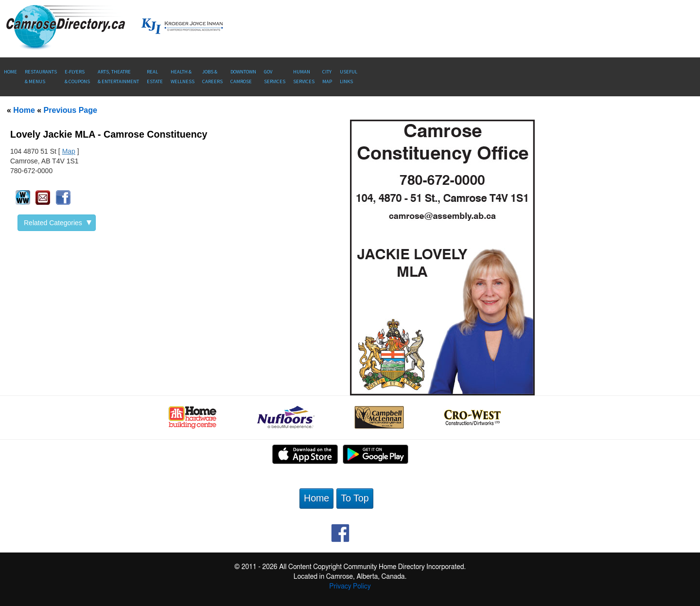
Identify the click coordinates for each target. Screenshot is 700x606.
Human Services (304, 77)
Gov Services (275, 77)
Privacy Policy (350, 587)
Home (10, 72)
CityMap (327, 77)
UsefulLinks (349, 77)
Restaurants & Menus (41, 77)
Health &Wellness (183, 77)
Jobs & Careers (212, 77)
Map (69, 151)
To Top (355, 498)
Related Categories (58, 223)
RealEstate (155, 77)
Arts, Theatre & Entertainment (118, 77)
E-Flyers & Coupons (77, 77)
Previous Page (70, 110)
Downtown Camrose (243, 77)
